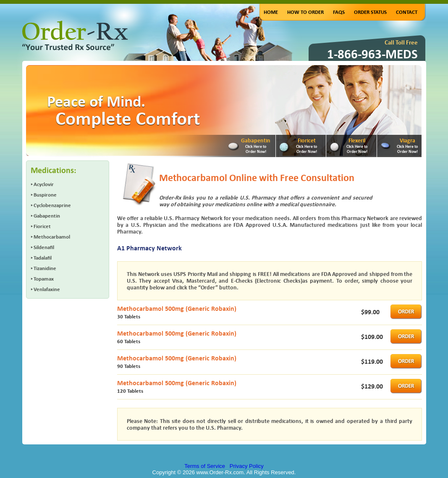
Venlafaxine (47, 289)
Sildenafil (44, 247)
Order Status (370, 12)
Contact (407, 12)
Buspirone (45, 195)
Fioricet (42, 226)
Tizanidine (45, 268)
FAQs (339, 12)
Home (271, 12)
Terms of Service (205, 466)
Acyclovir (44, 184)
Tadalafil (43, 258)
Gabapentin (47, 216)
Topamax (44, 279)
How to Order (305, 12)
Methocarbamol (52, 237)
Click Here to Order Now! (256, 149)
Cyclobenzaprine (52, 205)
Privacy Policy (247, 466)
